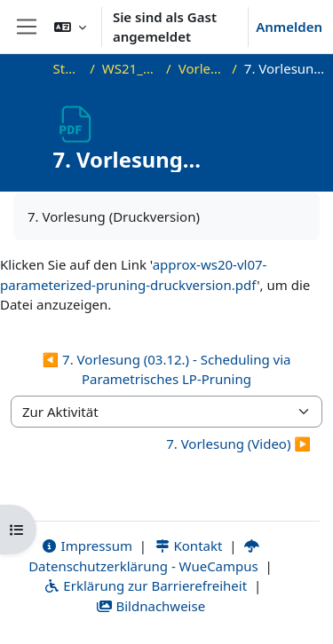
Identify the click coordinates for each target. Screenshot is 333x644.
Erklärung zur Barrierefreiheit (145, 585)
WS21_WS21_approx (131, 68)
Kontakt (188, 546)
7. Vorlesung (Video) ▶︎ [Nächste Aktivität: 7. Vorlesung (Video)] (238, 444)
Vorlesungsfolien (202, 68)
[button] (70, 27)
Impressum (87, 546)
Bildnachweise (151, 606)
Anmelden (289, 27)
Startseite (68, 68)
